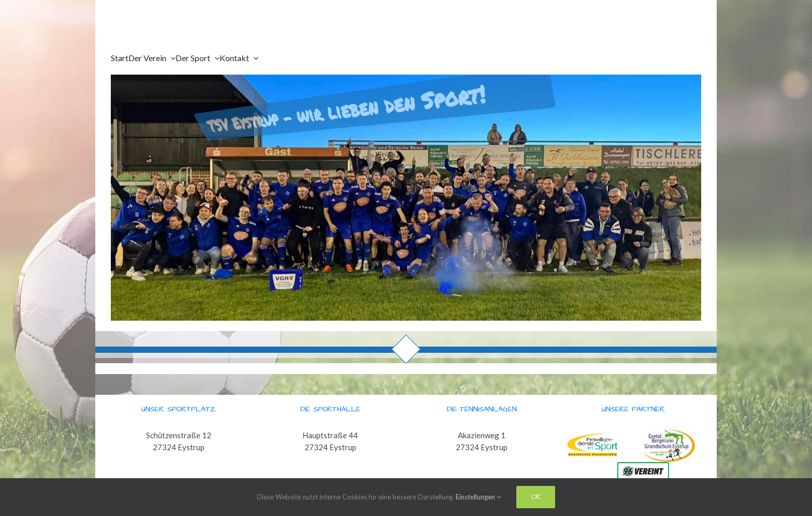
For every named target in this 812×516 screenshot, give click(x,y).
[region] (406, 198)
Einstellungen (478, 497)
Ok (536, 497)
